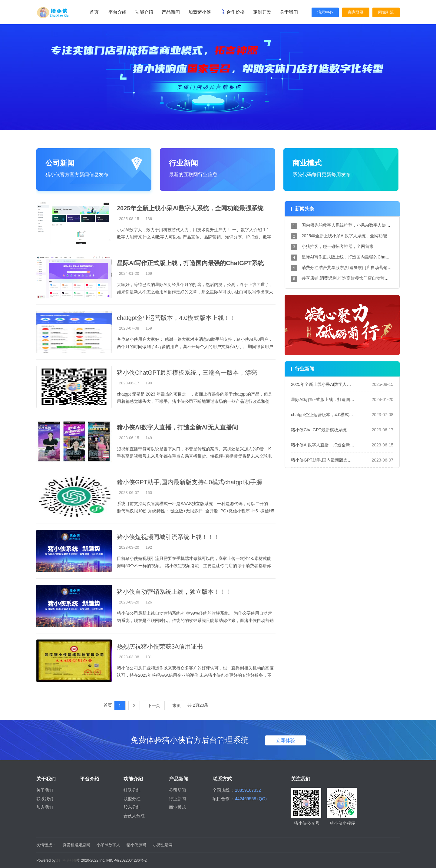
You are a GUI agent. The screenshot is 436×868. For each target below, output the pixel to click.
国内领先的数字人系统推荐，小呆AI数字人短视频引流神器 (357, 225)
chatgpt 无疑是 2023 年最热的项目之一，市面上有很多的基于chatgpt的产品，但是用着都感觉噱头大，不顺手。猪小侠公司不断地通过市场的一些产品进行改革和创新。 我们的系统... (195, 401)
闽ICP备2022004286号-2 (126, 860)
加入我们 (45, 807)
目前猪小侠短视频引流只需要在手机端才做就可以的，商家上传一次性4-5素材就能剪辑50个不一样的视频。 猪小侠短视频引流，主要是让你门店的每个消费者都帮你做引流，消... (194, 566)
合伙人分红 (134, 816)
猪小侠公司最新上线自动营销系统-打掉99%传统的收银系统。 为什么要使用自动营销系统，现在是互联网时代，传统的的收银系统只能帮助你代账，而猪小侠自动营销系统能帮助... (195, 620)
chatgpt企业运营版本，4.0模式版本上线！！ (176, 318)
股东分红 (132, 807)
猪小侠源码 (136, 845)
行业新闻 (177, 799)
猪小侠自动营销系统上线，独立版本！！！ (174, 592)
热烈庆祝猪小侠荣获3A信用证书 (160, 646)
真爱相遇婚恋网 (76, 845)
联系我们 (45, 799)
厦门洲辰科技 (66, 860)
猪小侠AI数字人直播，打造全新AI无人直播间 (333, 445)
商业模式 (177, 807)
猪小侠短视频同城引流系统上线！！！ (168, 537)
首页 (94, 12)
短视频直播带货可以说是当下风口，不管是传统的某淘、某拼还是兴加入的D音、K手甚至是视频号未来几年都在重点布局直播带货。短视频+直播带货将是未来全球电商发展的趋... (194, 456)
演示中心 (325, 12)
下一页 (154, 705)
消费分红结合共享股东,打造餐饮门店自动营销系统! (349, 268)
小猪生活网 (163, 845)
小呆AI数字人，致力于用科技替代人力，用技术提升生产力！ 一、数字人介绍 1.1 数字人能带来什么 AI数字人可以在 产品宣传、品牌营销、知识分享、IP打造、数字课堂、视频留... (194, 237)
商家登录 (356, 12)
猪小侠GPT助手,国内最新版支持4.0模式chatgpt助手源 (190, 482)
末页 (177, 705)
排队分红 (132, 790)
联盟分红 (132, 799)
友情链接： (46, 845)
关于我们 (45, 790)
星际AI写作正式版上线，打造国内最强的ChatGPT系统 (353, 257)
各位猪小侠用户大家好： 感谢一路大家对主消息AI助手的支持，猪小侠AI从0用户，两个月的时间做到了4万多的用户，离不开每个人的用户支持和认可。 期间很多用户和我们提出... (195, 347)
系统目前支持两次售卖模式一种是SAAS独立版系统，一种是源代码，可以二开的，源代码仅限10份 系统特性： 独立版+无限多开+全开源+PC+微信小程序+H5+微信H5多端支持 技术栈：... (196, 511)
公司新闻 (177, 790)
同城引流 (386, 12)
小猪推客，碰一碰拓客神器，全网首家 (338, 246)
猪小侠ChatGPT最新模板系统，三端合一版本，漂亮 (187, 373)
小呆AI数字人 (108, 845)
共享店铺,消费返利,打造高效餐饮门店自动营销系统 (349, 278)
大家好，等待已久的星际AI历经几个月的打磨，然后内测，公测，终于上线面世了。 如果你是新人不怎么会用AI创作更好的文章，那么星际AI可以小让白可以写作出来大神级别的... (195, 292)
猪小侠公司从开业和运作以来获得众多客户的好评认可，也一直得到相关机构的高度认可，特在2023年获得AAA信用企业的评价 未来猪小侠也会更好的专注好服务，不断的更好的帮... (195, 675)
